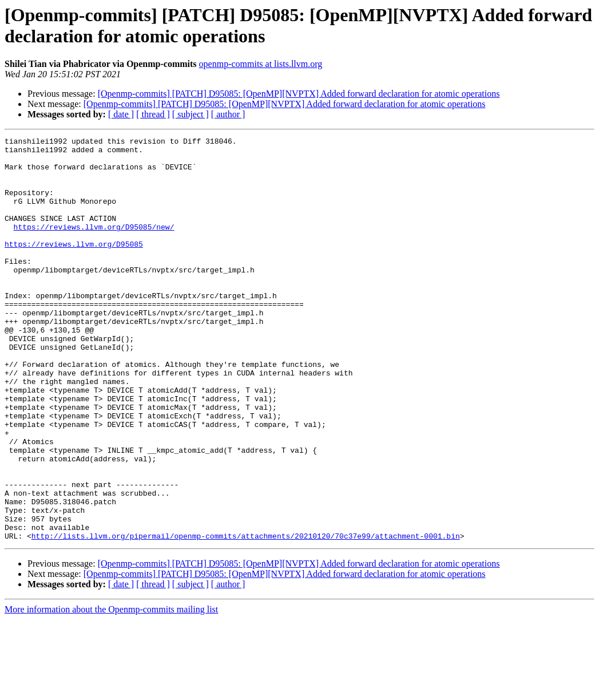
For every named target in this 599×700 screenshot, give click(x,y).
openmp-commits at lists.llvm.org (261, 64)
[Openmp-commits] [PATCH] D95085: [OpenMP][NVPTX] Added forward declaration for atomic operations (299, 94)
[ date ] (121, 114)
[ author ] (228, 114)
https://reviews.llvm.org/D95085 (74, 266)
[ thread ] (153, 114)
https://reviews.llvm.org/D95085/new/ (94, 246)
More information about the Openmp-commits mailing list (111, 690)
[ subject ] (191, 114)
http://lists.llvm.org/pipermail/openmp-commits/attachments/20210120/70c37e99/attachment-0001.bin (246, 616)
